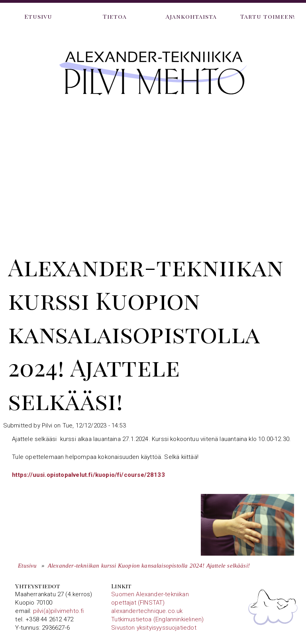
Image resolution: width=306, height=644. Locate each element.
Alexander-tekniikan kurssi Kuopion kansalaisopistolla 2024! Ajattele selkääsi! (149, 566)
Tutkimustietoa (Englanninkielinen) (157, 619)
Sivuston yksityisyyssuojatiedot (154, 628)
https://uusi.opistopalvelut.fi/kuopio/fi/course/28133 (88, 475)
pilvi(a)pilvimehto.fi (59, 611)
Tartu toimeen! (268, 16)
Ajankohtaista (191, 16)
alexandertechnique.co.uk (147, 611)
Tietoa (115, 16)
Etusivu (38, 16)
